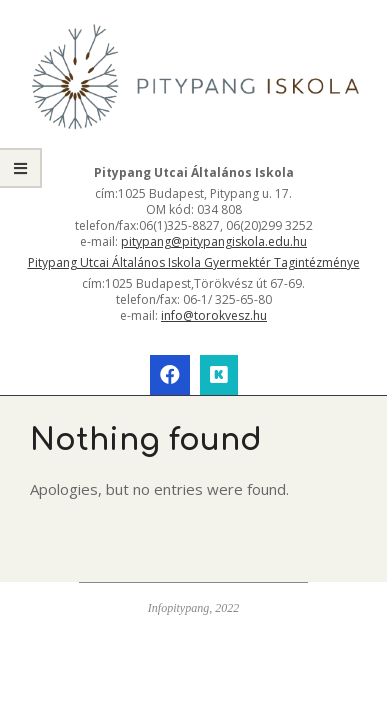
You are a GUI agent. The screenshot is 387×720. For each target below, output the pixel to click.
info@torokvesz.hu (214, 315)
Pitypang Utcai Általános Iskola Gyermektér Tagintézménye (194, 262)
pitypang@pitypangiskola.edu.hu (214, 241)
